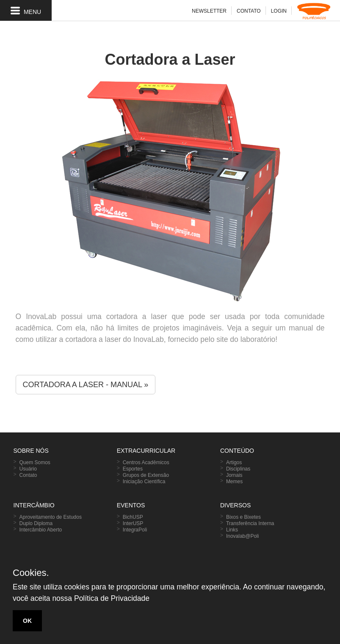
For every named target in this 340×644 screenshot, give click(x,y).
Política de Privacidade (112, 598)
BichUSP (133, 517)
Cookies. (31, 573)
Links (232, 530)
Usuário (28, 469)
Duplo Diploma (36, 523)
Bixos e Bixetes (243, 517)
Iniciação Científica (144, 482)
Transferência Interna (250, 523)
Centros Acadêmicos (146, 462)
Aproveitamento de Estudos (51, 517)
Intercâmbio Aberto (41, 530)
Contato (28, 475)
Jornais (234, 475)
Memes (234, 482)
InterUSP (133, 523)
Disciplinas (238, 469)
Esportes (133, 469)
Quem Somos (35, 462)
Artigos (234, 462)
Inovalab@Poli (243, 536)
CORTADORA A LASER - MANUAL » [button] (86, 385)
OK (27, 621)
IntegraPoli (135, 530)
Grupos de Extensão (146, 475)
